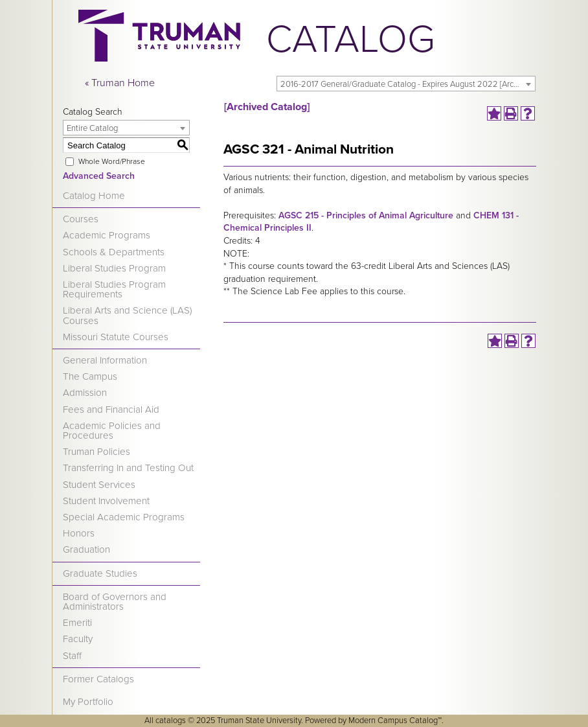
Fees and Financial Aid (111, 410)
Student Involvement (106, 501)
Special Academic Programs (124, 517)
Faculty (78, 639)
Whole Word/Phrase (112, 161)
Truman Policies (96, 452)
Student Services (99, 485)
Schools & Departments (114, 252)
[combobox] (406, 84)
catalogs (171, 721)
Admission (85, 393)
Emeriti (77, 623)
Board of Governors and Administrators (115, 602)
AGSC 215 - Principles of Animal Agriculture (366, 215)
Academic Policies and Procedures (112, 431)
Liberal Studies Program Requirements (114, 289)
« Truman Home (120, 83)
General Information (105, 360)
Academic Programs (107, 235)
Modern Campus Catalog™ (395, 721)
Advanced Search (99, 176)
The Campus (90, 376)
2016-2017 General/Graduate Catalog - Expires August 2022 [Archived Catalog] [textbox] (408, 84)
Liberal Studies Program (114, 268)
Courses (81, 219)
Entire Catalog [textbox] (92, 128)
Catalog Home (94, 196)
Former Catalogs (98, 679)
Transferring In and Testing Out (128, 468)
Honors (79, 533)
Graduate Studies (100, 573)
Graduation (86, 549)
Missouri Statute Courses (116, 337)
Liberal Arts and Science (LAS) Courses (127, 315)
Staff (72, 656)
